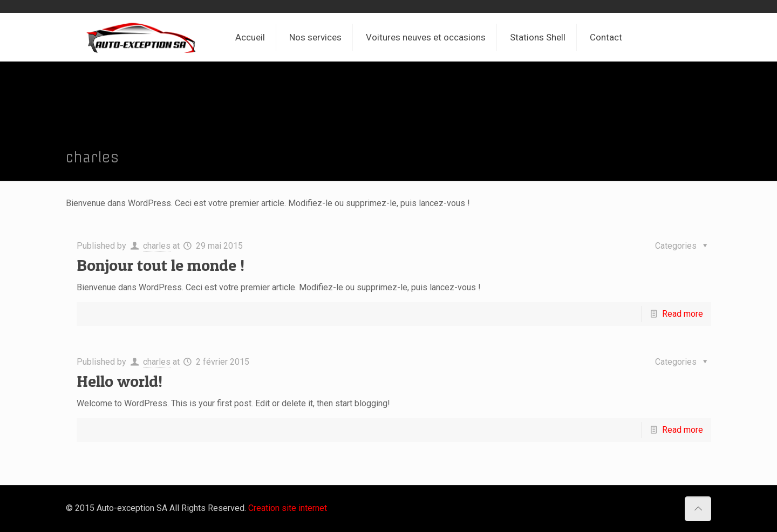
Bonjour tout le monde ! (161, 265)
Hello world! (120, 381)
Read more (683, 314)
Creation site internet (288, 508)
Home (647, 158)
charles (157, 246)
